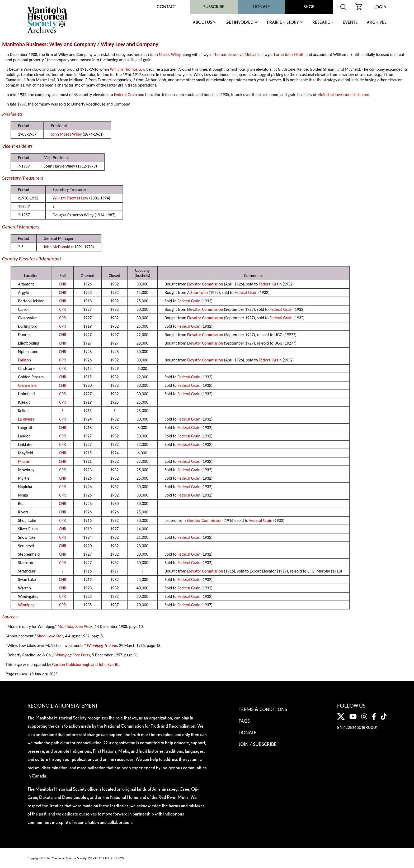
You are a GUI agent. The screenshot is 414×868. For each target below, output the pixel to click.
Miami (23, 461)
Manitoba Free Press (75, 626)
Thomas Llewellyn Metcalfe (236, 54)
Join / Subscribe (258, 744)
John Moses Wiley (165, 54)
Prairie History (283, 23)
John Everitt (109, 664)
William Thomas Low (128, 69)
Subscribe (214, 7)
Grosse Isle (27, 385)
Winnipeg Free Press (72, 655)
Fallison (24, 360)
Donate (262, 7)
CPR (62, 309)
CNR (63, 284)
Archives (377, 23)
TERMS (119, 858)
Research (323, 23)
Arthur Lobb (197, 292)
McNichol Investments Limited (343, 95)
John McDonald (57, 247)
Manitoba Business (24, 44)
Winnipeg (26, 605)
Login (380, 7)
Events (350, 23)
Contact (166, 7)
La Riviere (26, 419)
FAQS (244, 721)
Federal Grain (126, 95)
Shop (309, 7)
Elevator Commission (205, 284)
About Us (202, 23)
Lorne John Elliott (289, 54)
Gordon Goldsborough (71, 664)
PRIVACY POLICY (100, 858)
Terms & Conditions (263, 709)
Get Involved (239, 23)
